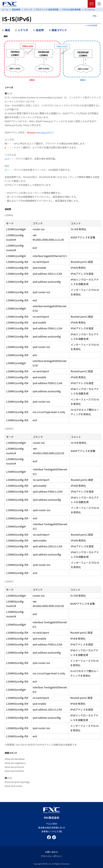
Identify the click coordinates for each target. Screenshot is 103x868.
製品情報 (16, 9)
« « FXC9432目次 (91, 25)
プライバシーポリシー (52, 856)
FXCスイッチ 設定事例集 (47, 9)
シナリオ (23, 30)
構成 (7, 30)
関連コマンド (59, 30)
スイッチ (28, 9)
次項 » (95, 16)
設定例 (40, 30)
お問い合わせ (52, 852)
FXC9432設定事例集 (72, 9)
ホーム (5, 9)
